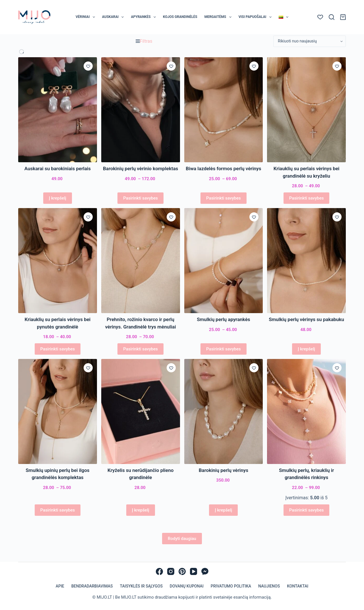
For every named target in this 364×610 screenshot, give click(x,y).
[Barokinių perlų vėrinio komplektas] (141, 110)
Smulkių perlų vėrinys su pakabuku (306, 319)
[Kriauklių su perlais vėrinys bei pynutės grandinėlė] (58, 261)
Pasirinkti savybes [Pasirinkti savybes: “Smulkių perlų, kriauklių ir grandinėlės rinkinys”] (307, 510)
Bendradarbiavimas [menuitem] (92, 586)
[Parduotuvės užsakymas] (310, 41)
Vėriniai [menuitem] (86, 17)
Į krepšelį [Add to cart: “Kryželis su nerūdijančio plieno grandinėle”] (141, 510)
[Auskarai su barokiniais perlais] (58, 110)
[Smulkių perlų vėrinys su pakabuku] (306, 261)
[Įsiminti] (88, 66)
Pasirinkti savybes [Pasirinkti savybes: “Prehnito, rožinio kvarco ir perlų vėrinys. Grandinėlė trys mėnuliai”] (140, 349)
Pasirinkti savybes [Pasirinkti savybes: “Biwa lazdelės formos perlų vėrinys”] (224, 198)
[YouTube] (194, 571)
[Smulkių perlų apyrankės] (224, 261)
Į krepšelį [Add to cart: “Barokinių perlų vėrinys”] (223, 510)
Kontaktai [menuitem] (298, 586)
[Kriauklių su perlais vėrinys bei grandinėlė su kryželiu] (306, 110)
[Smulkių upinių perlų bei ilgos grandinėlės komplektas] (58, 411)
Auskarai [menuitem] (114, 17)
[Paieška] (332, 17)
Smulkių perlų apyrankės (223, 319)
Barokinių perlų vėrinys (224, 470)
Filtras (144, 41)
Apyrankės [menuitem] (144, 17)
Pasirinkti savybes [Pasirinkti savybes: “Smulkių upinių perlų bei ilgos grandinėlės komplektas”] (58, 510)
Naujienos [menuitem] (269, 586)
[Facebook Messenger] (205, 571)
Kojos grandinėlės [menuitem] (180, 17)
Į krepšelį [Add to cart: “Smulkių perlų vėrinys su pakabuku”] (306, 349)
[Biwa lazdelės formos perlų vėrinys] (224, 110)
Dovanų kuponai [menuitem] (187, 586)
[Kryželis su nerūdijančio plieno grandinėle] (141, 411)
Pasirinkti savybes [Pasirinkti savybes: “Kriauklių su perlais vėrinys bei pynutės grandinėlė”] (58, 349)
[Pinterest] (182, 571)
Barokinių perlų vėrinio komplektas (140, 169)
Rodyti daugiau (182, 539)
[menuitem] (283, 17)
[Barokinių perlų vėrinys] (224, 411)
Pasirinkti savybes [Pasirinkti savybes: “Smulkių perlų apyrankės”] (224, 349)
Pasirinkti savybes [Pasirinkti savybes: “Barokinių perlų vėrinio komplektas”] (140, 198)
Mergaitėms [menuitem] (219, 17)
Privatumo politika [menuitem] (231, 586)
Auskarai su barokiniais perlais (58, 169)
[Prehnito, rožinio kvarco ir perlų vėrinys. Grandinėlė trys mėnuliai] (141, 261)
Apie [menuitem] (60, 586)
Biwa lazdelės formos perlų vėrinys (223, 169)
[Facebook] (159, 571)
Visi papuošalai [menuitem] (256, 17)
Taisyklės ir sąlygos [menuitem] (141, 586)
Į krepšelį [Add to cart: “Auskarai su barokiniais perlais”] (58, 198)
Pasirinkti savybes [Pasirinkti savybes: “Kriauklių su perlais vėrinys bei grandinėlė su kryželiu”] (307, 198)
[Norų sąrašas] (320, 17)
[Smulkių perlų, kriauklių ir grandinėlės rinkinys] (306, 411)
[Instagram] (171, 571)
